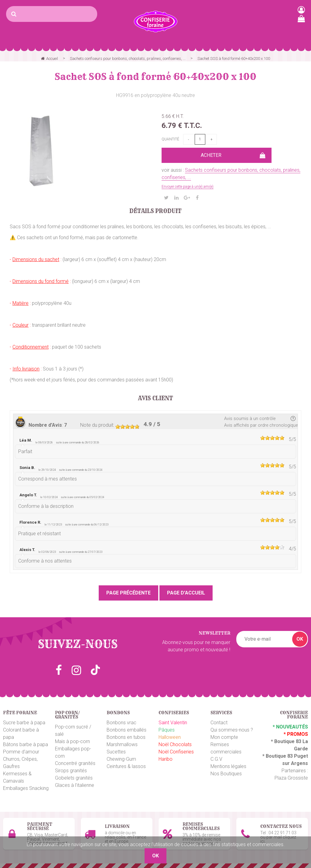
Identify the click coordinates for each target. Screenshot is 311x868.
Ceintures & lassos (126, 766)
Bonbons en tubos (126, 737)
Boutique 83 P (282, 756)
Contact (219, 723)
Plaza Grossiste (291, 778)
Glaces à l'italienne (75, 785)
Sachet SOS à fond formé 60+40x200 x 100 (155, 77)
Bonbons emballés (126, 730)
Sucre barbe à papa (24, 723)
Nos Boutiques (226, 774)
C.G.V (216, 759)
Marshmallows (122, 744)
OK (300, 639)
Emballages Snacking (26, 788)
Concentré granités (75, 763)
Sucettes (116, 752)
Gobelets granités (74, 778)
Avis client (156, 398)
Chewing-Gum (121, 759)
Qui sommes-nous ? (232, 730)
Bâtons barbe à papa (26, 744)
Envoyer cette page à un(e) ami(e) (188, 187)
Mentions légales (228, 766)
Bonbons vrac (121, 723)
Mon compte (224, 737)
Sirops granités (71, 771)
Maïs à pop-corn (72, 741)
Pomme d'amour (21, 752)
